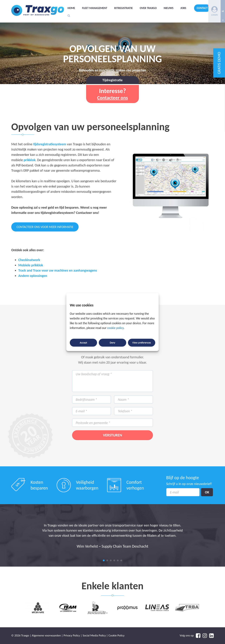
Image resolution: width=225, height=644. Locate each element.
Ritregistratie (123, 8)
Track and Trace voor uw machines (43, 270)
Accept (83, 343)
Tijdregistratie (113, 80)
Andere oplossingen (33, 276)
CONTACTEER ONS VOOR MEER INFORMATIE (45, 227)
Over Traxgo (148, 8)
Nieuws (168, 8)
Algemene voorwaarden (46, 635)
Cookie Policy (116, 635)
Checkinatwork (29, 260)
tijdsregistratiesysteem (50, 144)
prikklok (30, 160)
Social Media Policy (94, 635)
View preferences (142, 343)
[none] (223, 11)
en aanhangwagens (83, 270)
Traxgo (38, 10)
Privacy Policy (72, 635)
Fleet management (95, 8)
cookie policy (115, 328)
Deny (112, 343)
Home (71, 8)
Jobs (183, 8)
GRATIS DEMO (219, 63)
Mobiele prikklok (31, 265)
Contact (202, 8)
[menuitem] (223, 11)
